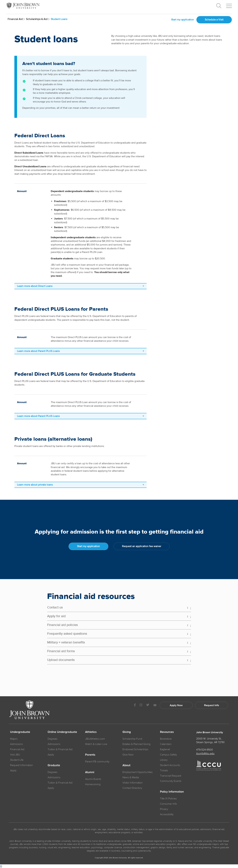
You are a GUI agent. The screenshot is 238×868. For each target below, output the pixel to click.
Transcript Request (171, 776)
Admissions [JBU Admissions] (16, 744)
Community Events (171, 781)
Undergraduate (20, 732)
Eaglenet (165, 749)
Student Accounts (170, 765)
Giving (127, 732)
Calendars (166, 744)
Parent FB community (97, 762)
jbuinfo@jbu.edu (205, 753)
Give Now (128, 755)
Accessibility (167, 814)
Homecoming (93, 784)
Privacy (164, 809)
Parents (90, 755)
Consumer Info (168, 804)
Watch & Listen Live (96, 744)
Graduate (54, 765)
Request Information (21, 765)
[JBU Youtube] (155, 705)
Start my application (182, 20)
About (126, 765)
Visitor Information (133, 783)
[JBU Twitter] (148, 705)
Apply (13, 770)
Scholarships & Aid (38, 19)
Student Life (17, 760)
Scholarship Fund (132, 739)
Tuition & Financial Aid (60, 749)
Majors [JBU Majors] (14, 739)
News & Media (131, 777)
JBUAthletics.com (95, 739)
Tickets (164, 770)
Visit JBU (15, 755)
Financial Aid (17, 19)
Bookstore (166, 739)
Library (164, 760)
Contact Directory (132, 788)
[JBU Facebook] (135, 705)
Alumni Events (93, 779)
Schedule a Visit (214, 20)
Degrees (52, 739)
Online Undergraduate (62, 732)
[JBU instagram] (141, 705)
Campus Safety (169, 755)
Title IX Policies (168, 799)
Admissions (54, 744)
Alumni (90, 772)
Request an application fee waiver (142, 546)
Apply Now (176, 705)
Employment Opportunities (138, 772)
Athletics (91, 732)
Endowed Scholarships (135, 749)
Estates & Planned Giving (136, 744)
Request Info (212, 705)
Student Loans (59, 19)
